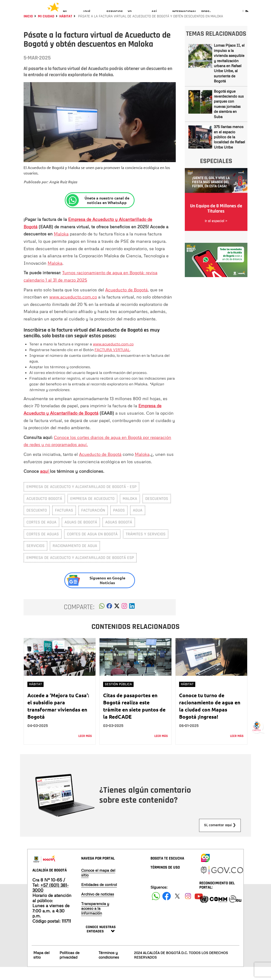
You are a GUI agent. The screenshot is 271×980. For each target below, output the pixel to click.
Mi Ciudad (46, 29)
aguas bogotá (119, 535)
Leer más (85, 749)
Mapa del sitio (41, 968)
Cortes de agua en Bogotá (92, 547)
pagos (119, 523)
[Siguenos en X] (177, 909)
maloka (130, 511)
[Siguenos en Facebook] (156, 909)
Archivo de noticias (98, 907)
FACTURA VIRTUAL (112, 363)
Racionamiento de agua (75, 559)
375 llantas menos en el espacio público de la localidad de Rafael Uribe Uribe (229, 150)
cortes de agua (41, 535)
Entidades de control (99, 897)
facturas (64, 523)
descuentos (157, 511)
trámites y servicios (146, 547)
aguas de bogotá (81, 535)
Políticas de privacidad (70, 968)
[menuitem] (70, 16)
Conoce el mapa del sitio (98, 885)
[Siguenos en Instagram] (188, 909)
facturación (93, 523)
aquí (45, 484)
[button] (102, 620)
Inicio (28, 29)
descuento (37, 523)
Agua (138, 523)
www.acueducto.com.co (73, 310)
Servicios (35, 559)
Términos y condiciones (109, 968)
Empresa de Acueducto (92, 511)
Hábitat (66, 29)
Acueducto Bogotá (44, 511)
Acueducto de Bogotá (126, 303)
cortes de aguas (43, 547)
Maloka (61, 247)
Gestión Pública (118, 697)
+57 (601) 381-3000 (50, 900)
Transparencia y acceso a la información (95, 921)
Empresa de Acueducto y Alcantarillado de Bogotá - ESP (81, 500)
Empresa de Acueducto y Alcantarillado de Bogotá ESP (80, 570)
